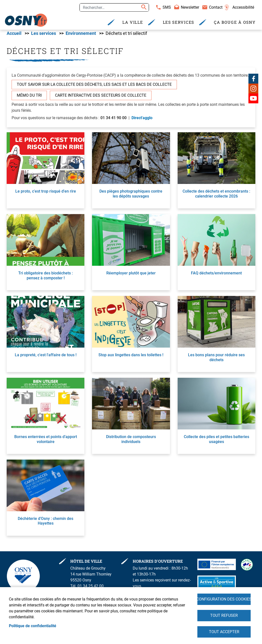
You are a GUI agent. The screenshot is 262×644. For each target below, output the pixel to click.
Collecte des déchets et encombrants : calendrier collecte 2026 (216, 196)
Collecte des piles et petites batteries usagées (216, 441)
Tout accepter (224, 632)
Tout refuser (224, 615)
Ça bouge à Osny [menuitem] (235, 22)
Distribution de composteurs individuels (131, 441)
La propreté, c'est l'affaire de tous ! (46, 357)
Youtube (253, 100)
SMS (167, 7)
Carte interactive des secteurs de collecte (101, 98)
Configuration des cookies (224, 598)
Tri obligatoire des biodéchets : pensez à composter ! (46, 278)
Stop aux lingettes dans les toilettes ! (131, 357)
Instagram (253, 90)
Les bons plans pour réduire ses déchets (216, 359)
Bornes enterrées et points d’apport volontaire (46, 441)
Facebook (253, 81)
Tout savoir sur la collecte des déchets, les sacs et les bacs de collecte (94, 87)
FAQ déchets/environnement (216, 275)
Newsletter (190, 7)
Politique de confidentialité (33, 625)
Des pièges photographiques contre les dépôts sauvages (131, 196)
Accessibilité (243, 7)
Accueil (14, 35)
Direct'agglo (142, 120)
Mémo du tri (29, 98)
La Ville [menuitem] (133, 22)
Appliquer (143, 7)
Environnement (81, 35)
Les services (44, 35)
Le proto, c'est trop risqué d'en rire (46, 193)
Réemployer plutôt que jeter (131, 275)
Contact (216, 7)
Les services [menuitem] (178, 22)
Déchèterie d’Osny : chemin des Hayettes (46, 523)
